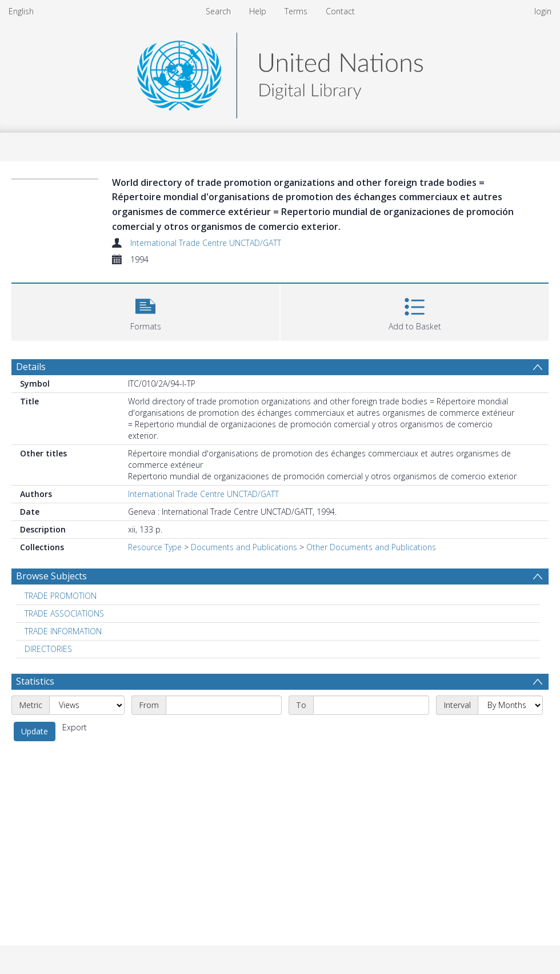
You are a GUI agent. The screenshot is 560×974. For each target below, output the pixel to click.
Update (35, 731)
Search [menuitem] (218, 11)
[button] (145, 311)
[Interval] (510, 705)
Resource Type (155, 547)
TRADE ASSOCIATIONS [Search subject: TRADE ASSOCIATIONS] (64, 613)
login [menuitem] (543, 11)
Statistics (35, 681)
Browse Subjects (51, 576)
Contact (340, 11)
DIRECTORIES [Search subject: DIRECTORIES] (48, 649)
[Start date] (224, 705)
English (21, 11)
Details (31, 367)
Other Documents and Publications (371, 547)
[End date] (371, 705)
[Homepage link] (280, 72)
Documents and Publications (244, 547)
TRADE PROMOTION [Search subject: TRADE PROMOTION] (61, 596)
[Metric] (87, 705)
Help (258, 11)
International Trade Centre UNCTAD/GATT (206, 243)
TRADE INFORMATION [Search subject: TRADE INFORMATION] (63, 631)
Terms (296, 11)
